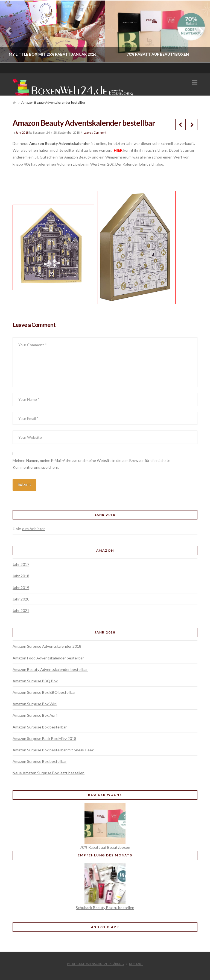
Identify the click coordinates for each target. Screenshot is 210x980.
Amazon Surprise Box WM (35, 704)
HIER (118, 150)
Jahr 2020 (21, 599)
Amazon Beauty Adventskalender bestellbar (50, 669)
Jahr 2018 (22, 133)
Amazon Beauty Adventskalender (60, 143)
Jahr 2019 (21, 588)
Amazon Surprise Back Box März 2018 (44, 738)
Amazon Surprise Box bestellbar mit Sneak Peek (53, 750)
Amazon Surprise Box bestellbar (40, 727)
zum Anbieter (33, 529)
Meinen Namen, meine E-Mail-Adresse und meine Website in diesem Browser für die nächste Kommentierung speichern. (91, 464)
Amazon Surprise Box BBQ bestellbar (44, 692)
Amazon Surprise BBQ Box (35, 681)
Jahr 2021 (21, 610)
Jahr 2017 (21, 564)
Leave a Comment (95, 133)
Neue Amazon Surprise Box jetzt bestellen (49, 773)
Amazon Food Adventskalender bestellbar (48, 658)
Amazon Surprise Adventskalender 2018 (47, 646)
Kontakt (136, 964)
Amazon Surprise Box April (35, 715)
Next (198, 31)
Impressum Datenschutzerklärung (95, 964)
